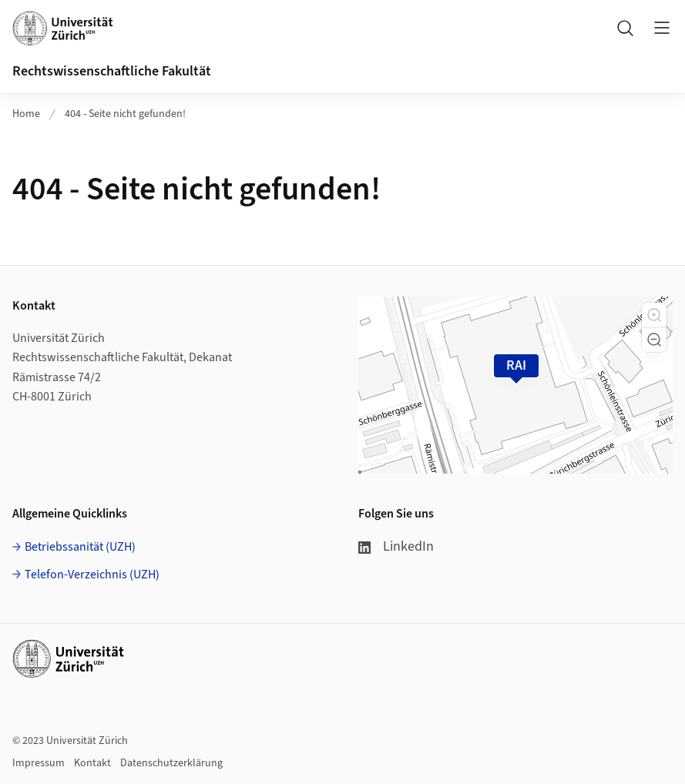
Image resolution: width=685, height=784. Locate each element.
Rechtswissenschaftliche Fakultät (112, 71)
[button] (654, 315)
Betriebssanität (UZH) (80, 547)
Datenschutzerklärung (171, 763)
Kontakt (92, 763)
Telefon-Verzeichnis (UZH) (92, 575)
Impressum (39, 763)
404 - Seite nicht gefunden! (125, 114)
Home (26, 114)
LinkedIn (396, 546)
